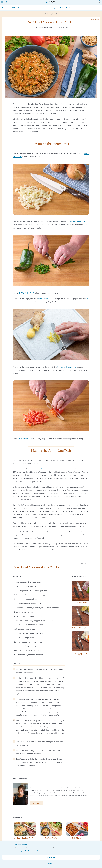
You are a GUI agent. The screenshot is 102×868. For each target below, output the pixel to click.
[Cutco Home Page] (51, 2)
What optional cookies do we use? (26, 851)
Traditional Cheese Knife (67, 367)
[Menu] (2, 3)
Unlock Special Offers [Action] (10, 8)
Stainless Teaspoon (45, 299)
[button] (25, 8)
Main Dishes (59, 14)
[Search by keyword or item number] (7, 2)
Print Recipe (85, 564)
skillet (42, 469)
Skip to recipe (94, 19)
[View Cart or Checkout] (100, 3)
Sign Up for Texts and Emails (62, 8)
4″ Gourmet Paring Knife (76, 222)
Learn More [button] (37, 803)
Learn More (84, 848)
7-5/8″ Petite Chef (26, 293)
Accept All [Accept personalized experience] (51, 857)
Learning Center (44, 14)
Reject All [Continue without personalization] (51, 863)
